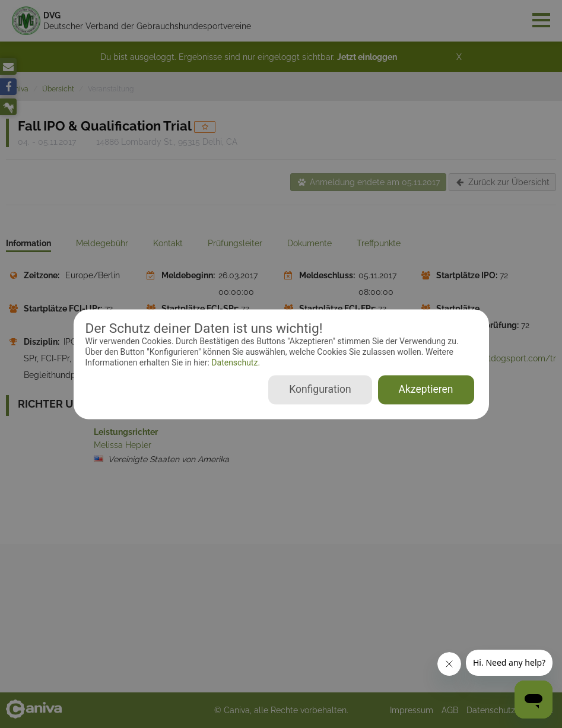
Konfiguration (320, 389)
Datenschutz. (235, 363)
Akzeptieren (426, 389)
